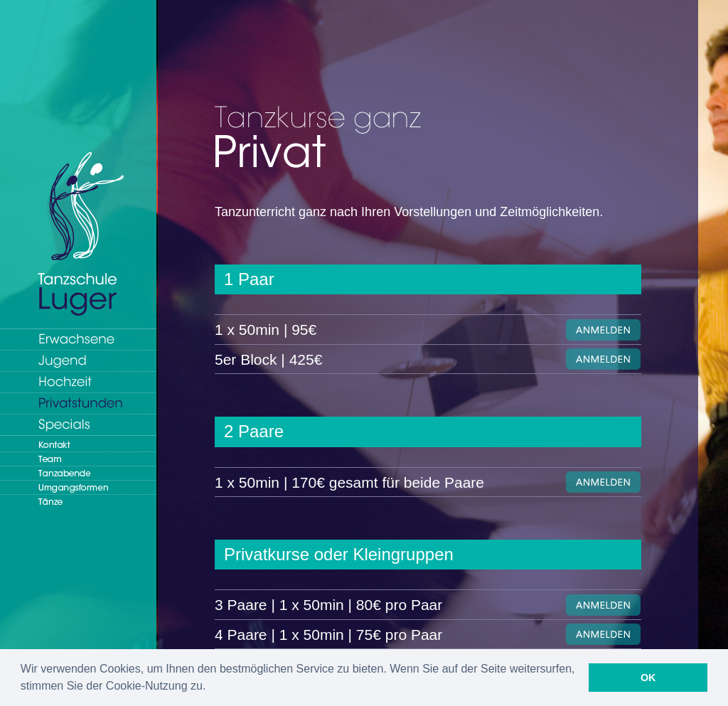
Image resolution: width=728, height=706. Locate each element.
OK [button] (648, 678)
